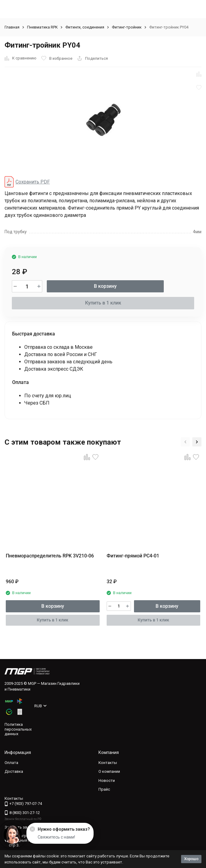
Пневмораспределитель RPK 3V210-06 (50, 556)
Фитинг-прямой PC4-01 (133, 556)
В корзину (105, 286)
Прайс (104, 789)
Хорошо (191, 859)
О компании (109, 771)
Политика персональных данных (18, 729)
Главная (12, 27)
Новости (107, 781)
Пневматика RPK (42, 27)
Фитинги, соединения (85, 27)
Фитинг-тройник (127, 27)
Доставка (14, 771)
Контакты (108, 763)
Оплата (11, 763)
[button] (185, 442)
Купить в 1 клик (103, 303)
